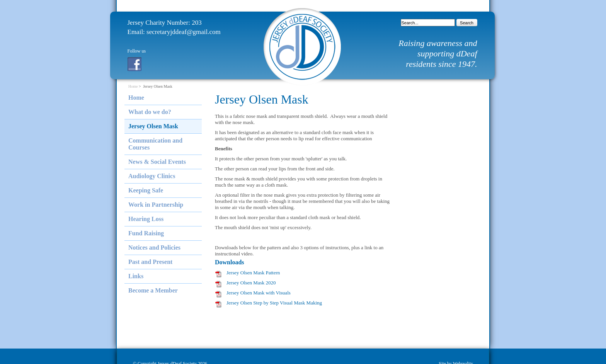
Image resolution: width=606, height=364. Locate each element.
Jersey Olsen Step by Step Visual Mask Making (274, 303)
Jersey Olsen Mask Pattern (253, 273)
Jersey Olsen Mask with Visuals (259, 293)
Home (133, 86)
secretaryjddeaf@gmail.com (184, 32)
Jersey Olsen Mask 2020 (251, 283)
